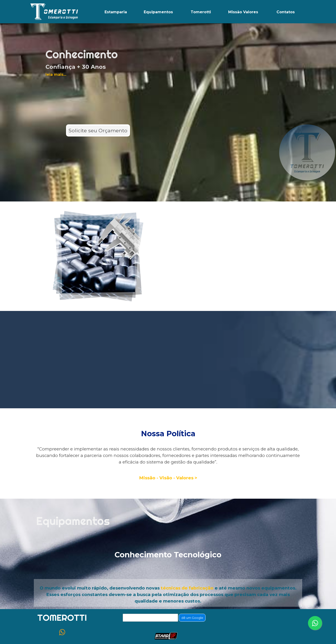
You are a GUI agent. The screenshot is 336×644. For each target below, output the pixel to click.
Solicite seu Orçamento (98, 130)
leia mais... (56, 59)
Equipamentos (158, 12)
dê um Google (192, 618)
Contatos (286, 12)
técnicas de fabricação (187, 588)
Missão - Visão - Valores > (168, 478)
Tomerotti (201, 12)
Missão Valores (243, 12)
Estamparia (116, 12)
